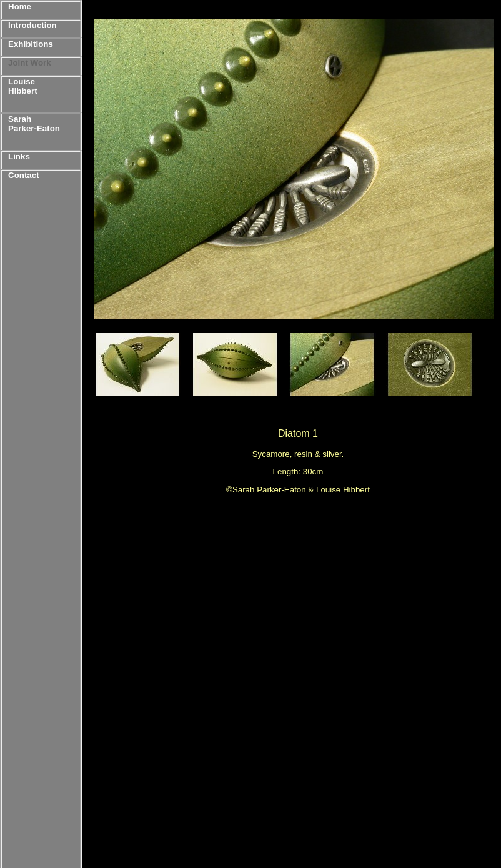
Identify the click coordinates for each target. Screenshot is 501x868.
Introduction (32, 25)
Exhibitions (31, 44)
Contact (24, 175)
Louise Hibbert (23, 86)
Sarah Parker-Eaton (34, 124)
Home (20, 7)
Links (19, 157)
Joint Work (30, 63)
